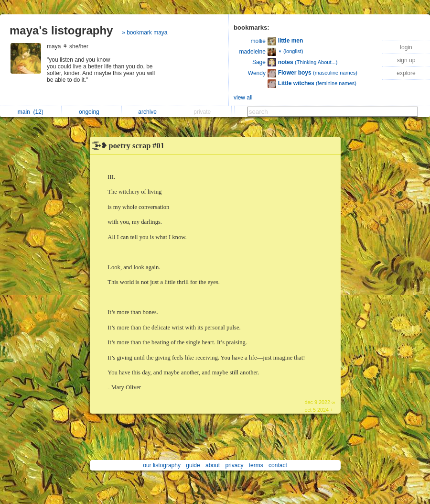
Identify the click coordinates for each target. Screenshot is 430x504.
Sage (259, 62)
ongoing (91, 112)
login (406, 47)
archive (150, 112)
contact (278, 465)
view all (243, 98)
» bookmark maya (145, 33)
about (213, 465)
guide (193, 465)
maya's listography (61, 30)
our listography (162, 465)
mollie (258, 41)
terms (256, 465)
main (31, 112)
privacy (234, 465)
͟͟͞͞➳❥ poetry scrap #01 (129, 146)
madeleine (253, 52)
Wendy (257, 73)
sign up (406, 60)
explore (406, 73)
